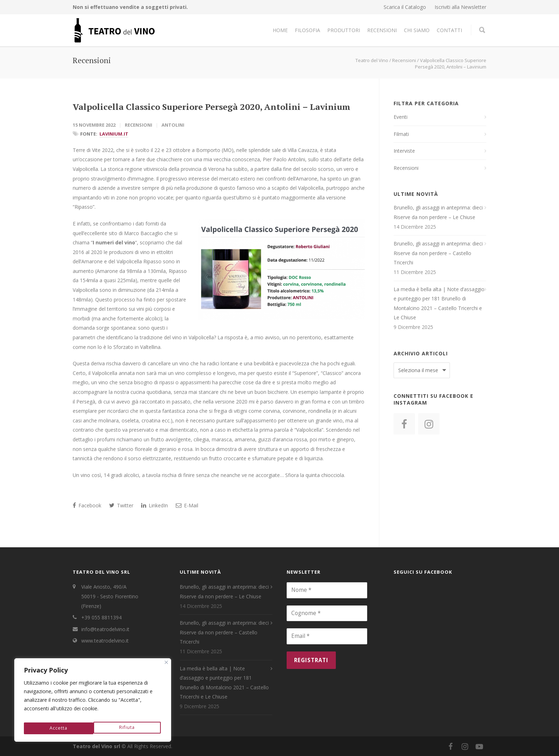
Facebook (87, 505)
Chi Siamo (417, 30)
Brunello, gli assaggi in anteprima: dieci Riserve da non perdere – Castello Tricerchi (438, 253)
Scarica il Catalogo (405, 7)
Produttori (344, 30)
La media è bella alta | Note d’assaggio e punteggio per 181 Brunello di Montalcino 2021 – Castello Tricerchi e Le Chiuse (439, 303)
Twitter (121, 505)
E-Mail (187, 505)
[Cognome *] (327, 613)
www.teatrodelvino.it (105, 641)
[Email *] (327, 636)
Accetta (127, 728)
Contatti (449, 30)
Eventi (401, 117)
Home (280, 30)
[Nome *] (327, 590)
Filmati (401, 134)
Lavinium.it (114, 134)
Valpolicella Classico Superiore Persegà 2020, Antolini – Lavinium (212, 107)
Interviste (404, 151)
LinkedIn (155, 505)
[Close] (166, 666)
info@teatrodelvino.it (105, 629)
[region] (93, 702)
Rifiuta (57, 728)
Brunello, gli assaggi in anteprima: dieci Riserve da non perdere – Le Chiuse (438, 212)
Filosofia (307, 30)
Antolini (173, 125)
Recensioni (382, 30)
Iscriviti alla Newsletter (460, 7)
